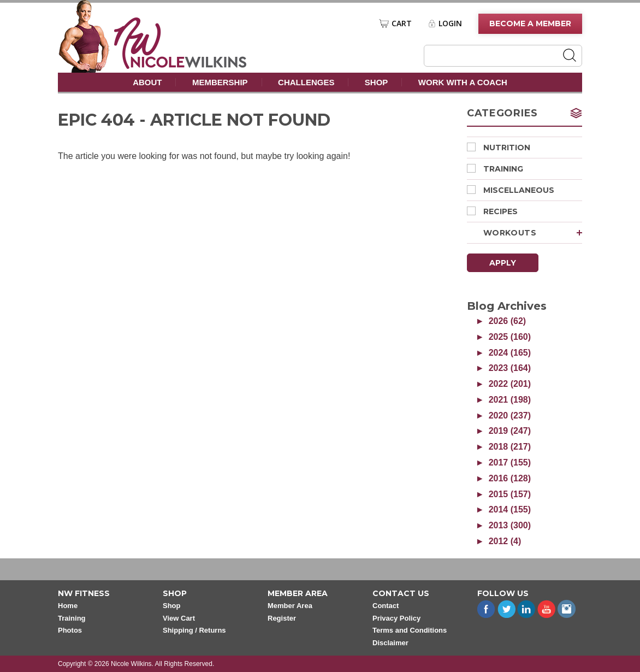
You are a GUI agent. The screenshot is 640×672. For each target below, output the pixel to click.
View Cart (179, 618)
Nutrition (499, 148)
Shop (377, 82)
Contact (386, 606)
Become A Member (530, 23)
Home (68, 606)
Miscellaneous (511, 190)
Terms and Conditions (410, 630)
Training (495, 169)
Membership (220, 82)
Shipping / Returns (194, 630)
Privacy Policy (396, 618)
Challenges (306, 82)
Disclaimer (390, 643)
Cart (402, 23)
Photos (70, 630)
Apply (503, 263)
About (147, 82)
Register (282, 618)
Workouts (533, 233)
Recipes (492, 211)
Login (450, 23)
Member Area (290, 606)
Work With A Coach (463, 82)
